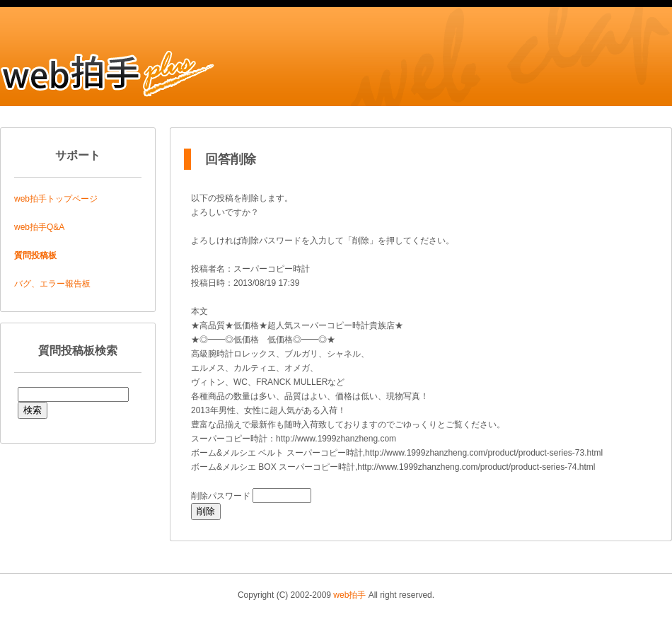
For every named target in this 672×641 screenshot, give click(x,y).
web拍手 (349, 595)
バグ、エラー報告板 (52, 284)
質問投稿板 (35, 255)
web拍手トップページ (56, 199)
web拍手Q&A (39, 227)
